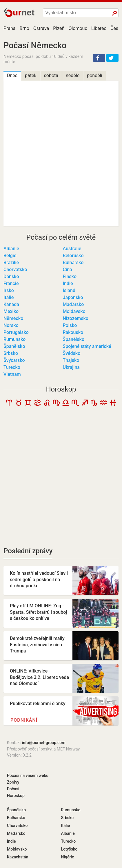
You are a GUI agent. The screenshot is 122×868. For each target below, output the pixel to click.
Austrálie (72, 249)
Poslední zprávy (28, 551)
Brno (24, 28)
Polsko (70, 325)
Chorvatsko (15, 270)
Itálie (9, 297)
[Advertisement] (61, 478)
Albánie (11, 249)
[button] (99, 58)
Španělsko (74, 339)
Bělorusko (73, 256)
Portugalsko (16, 332)
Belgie (10, 256)
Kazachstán (18, 857)
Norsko (11, 325)
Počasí (13, 789)
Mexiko (11, 311)
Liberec (99, 28)
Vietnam (12, 374)
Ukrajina (71, 367)
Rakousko (73, 332)
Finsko (70, 276)
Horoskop (61, 389)
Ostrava (41, 28)
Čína (68, 270)
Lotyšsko (69, 849)
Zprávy (13, 782)
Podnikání (24, 720)
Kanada (11, 304)
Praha (9, 28)
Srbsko (11, 353)
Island (69, 290)
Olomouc (78, 28)
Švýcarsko (14, 360)
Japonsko (73, 297)
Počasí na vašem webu (28, 775)
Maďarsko (73, 304)
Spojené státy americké (87, 346)
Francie (11, 283)
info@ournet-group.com (44, 743)
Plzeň (59, 28)
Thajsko (71, 360)
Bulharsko (73, 263)
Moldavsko (74, 311)
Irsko (9, 290)
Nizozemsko (76, 318)
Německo (13, 318)
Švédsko (72, 353)
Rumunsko (14, 339)
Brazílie (11, 263)
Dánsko (11, 276)
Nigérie (68, 857)
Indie (68, 283)
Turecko (12, 367)
